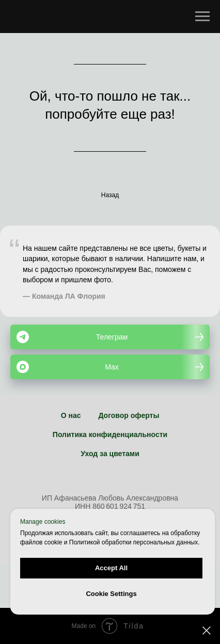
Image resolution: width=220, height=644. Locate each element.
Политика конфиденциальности (110, 434)
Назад (110, 195)
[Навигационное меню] (202, 17)
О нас (71, 415)
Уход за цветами (110, 454)
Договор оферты (129, 415)
